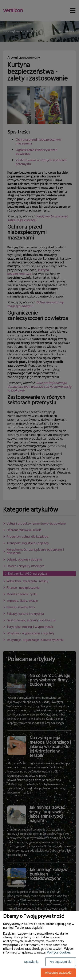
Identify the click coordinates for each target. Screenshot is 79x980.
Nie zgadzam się (61, 962)
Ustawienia (31, 962)
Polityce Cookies (59, 952)
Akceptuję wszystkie (58, 973)
